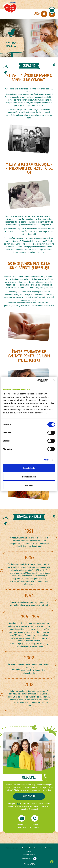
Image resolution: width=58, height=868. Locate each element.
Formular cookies (29, 855)
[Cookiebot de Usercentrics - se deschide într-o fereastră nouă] (37, 380)
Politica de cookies (46, 848)
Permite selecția (29, 477)
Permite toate (29, 468)
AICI (18, 804)
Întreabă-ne (29, 796)
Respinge (29, 485)
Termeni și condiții (12, 848)
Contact (29, 852)
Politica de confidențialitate (29, 848)
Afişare (47, 460)
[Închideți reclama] (54, 380)
